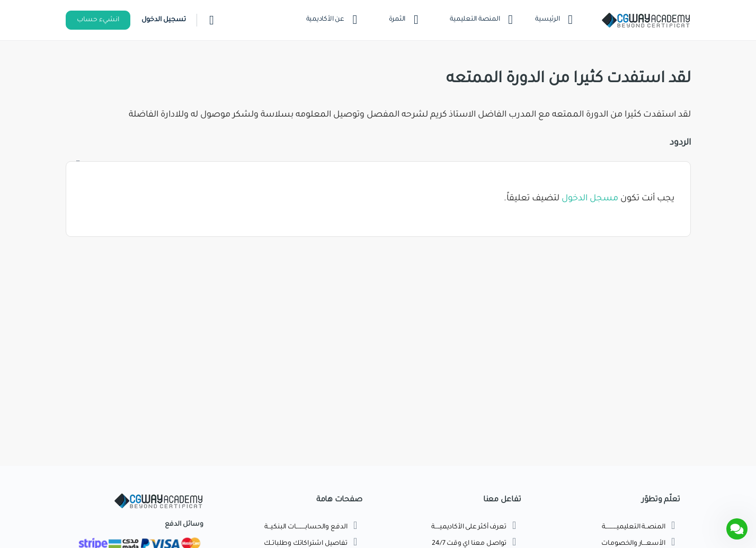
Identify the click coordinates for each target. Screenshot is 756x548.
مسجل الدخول (590, 199)
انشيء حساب (98, 20)
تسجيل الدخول (164, 20)
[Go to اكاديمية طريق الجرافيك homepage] (646, 21)
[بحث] (212, 20)
